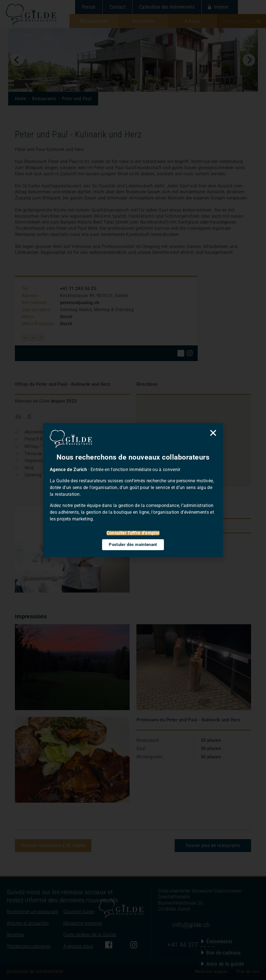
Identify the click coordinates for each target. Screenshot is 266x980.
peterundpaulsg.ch (80, 303)
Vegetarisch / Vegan (45, 461)
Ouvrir (66, 317)
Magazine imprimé (83, 923)
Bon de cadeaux (224, 953)
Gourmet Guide (79, 912)
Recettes (16, 935)
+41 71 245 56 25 (78, 289)
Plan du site (248, 971)
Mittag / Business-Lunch (50, 446)
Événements (219, 941)
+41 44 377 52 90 (191, 945)
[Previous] (17, 60)
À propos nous (78, 946)
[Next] (249, 60)
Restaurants (44, 99)
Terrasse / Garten (42, 454)
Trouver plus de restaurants (213, 845)
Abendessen (37, 432)
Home (21, 99)
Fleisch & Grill (39, 439)
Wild (29, 468)
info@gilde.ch (191, 925)
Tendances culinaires (29, 946)
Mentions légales (211, 971)
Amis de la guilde (225, 964)
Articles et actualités (28, 923)
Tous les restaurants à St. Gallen (53, 845)
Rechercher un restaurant (33, 912)
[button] (194, 434)
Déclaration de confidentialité (35, 971)
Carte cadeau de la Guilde (90, 935)
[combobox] (241, 21)
